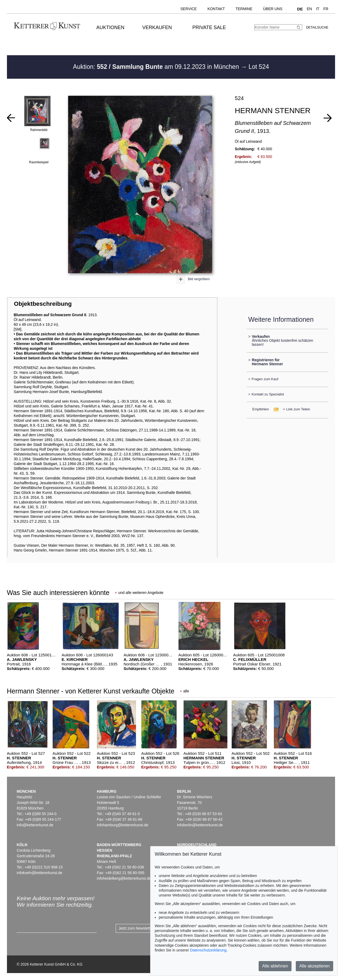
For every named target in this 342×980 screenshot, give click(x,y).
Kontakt (216, 9)
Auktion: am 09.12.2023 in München (157, 67)
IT (318, 9)
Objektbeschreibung (43, 304)
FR (326, 9)
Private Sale (209, 27)
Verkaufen (157, 27)
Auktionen (110, 27)
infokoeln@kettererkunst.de (39, 873)
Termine (244, 9)
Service (189, 9)
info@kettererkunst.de (35, 825)
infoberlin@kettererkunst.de (200, 825)
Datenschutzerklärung (208, 950)
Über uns (273, 9)
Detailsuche (317, 27)
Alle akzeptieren (314, 966)
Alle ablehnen (275, 966)
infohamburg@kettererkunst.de (122, 825)
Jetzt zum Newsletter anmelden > (146, 928)
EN (309, 9)
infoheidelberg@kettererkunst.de (124, 878)
